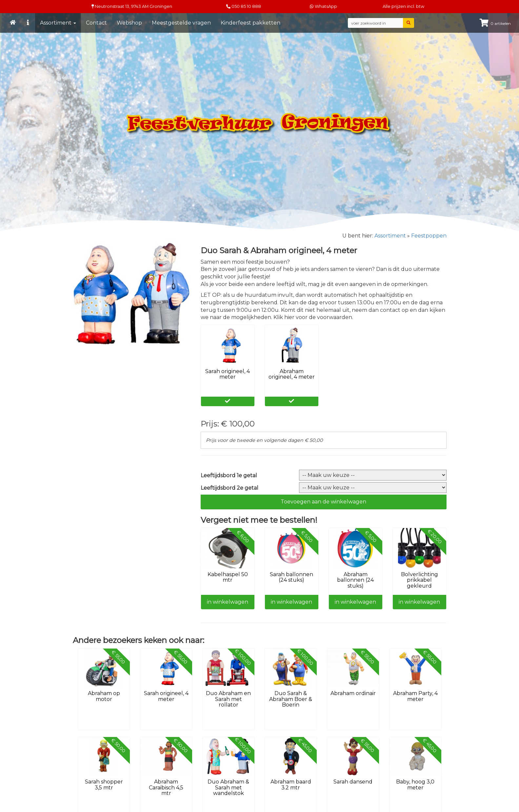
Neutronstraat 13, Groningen (132, 6)
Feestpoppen (429, 236)
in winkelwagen (228, 602)
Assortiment (58, 23)
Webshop (129, 23)
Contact (96, 23)
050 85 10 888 (246, 6)
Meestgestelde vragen (181, 23)
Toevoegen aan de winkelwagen (323, 502)
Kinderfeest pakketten (250, 23)
